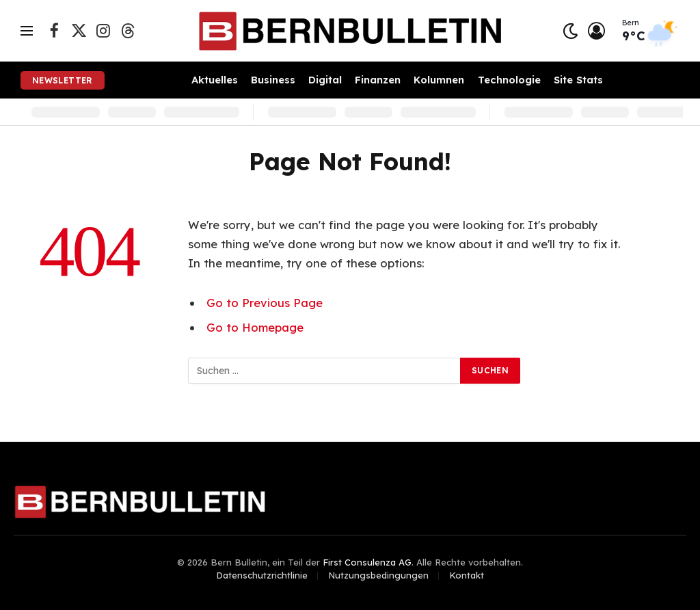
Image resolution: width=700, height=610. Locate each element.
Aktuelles (215, 80)
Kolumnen (439, 80)
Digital (325, 80)
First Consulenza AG (367, 562)
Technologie (509, 80)
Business (273, 80)
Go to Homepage (255, 327)
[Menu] (27, 31)
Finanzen (378, 80)
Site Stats (578, 80)
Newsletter (63, 80)
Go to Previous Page (265, 303)
